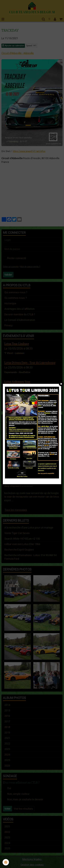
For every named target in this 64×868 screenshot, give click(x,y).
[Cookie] (6, 862)
